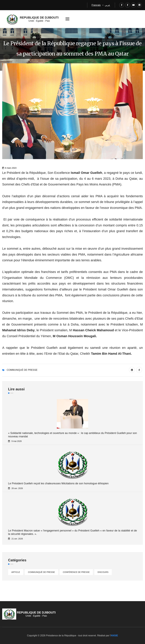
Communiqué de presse (22, 370)
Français (96, 5)
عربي (107, 5)
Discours (103, 572)
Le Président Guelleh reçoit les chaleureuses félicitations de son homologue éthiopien (58, 483)
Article (16, 572)
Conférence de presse (76, 572)
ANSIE (114, 636)
